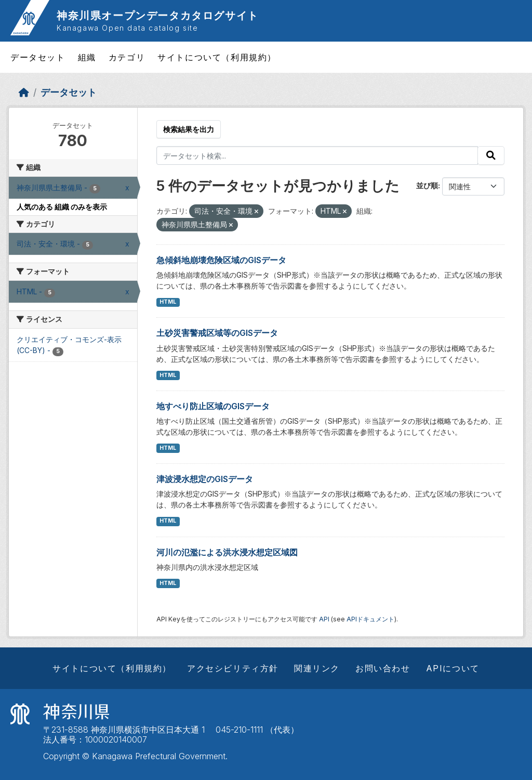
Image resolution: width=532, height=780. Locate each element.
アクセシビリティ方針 (233, 668)
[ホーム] (24, 92)
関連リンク (317, 668)
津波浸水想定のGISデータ (205, 479)
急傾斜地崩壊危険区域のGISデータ (221, 260)
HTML (168, 302)
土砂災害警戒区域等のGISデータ (217, 333)
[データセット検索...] (317, 155)
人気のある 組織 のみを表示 (62, 207)
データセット (38, 57)
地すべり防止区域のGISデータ (213, 406)
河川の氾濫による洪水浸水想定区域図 (227, 552)
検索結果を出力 (189, 129)
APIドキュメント (370, 619)
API (324, 619)
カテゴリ (127, 57)
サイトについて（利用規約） (217, 57)
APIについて (453, 668)
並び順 (427, 185)
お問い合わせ (383, 668)
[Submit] (491, 155)
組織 (87, 57)
